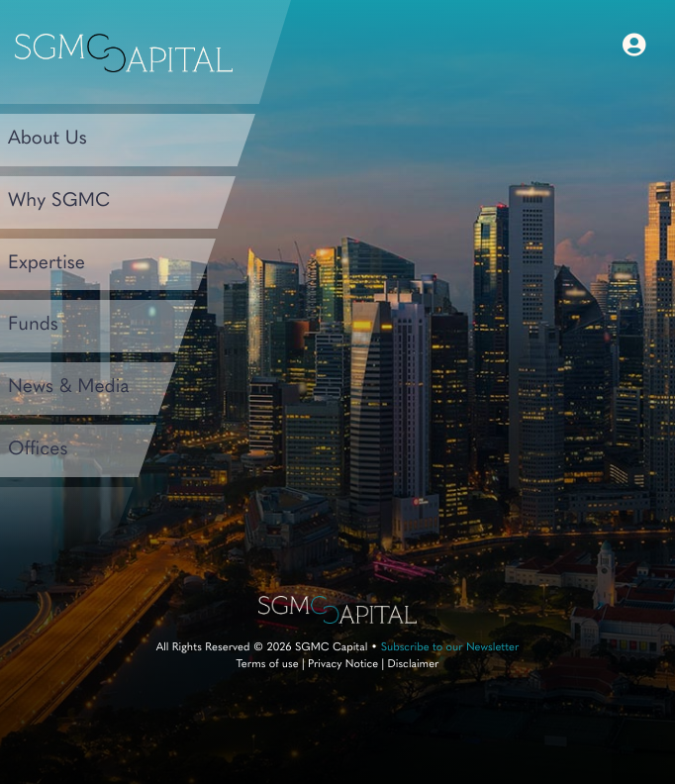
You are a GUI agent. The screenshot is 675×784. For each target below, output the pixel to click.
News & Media (68, 388)
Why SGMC (59, 201)
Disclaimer (413, 665)
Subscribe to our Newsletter (450, 648)
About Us (48, 139)
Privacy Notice (343, 665)
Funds (33, 325)
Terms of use (267, 665)
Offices (38, 450)
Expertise (47, 264)
